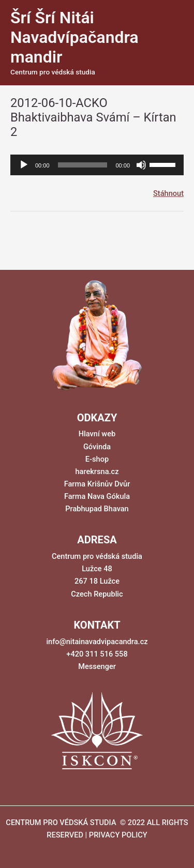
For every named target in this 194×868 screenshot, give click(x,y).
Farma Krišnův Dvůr (97, 484)
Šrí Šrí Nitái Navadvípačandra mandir (74, 37)
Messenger (97, 666)
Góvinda (97, 447)
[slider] (83, 165)
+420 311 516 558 (97, 654)
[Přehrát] (24, 165)
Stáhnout (168, 193)
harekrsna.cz (97, 471)
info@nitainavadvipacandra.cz (97, 642)
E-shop (97, 459)
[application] (97, 165)
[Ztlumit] (141, 165)
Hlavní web (97, 434)
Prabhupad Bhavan (97, 509)
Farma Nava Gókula (97, 496)
